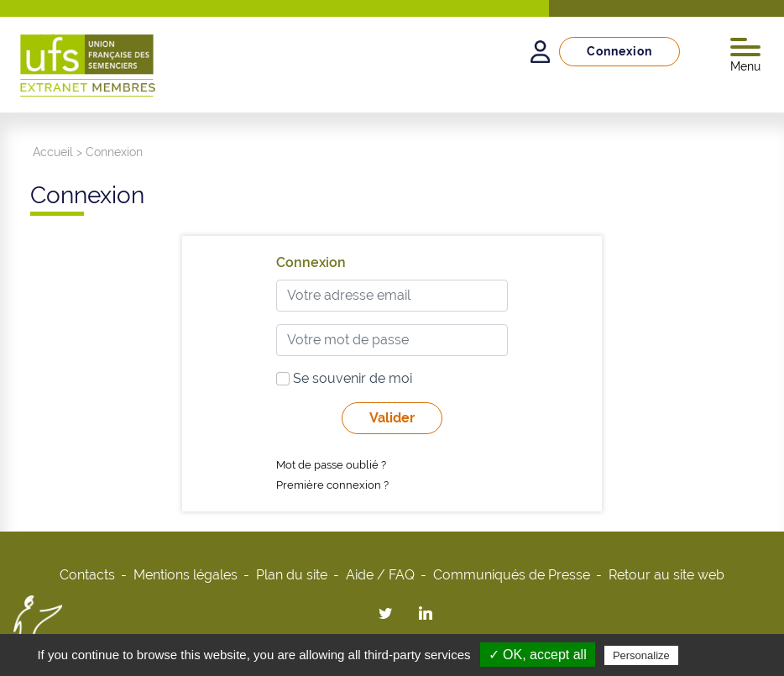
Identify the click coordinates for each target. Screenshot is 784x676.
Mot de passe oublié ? (331, 465)
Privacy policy (723, 655)
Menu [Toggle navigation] (745, 55)
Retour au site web (666, 575)
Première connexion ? (332, 485)
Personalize (641, 655)
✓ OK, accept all (538, 655)
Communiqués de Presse (512, 575)
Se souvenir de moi (344, 378)
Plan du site (292, 575)
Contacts (87, 575)
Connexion (619, 51)
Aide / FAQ (380, 575)
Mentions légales (186, 575)
